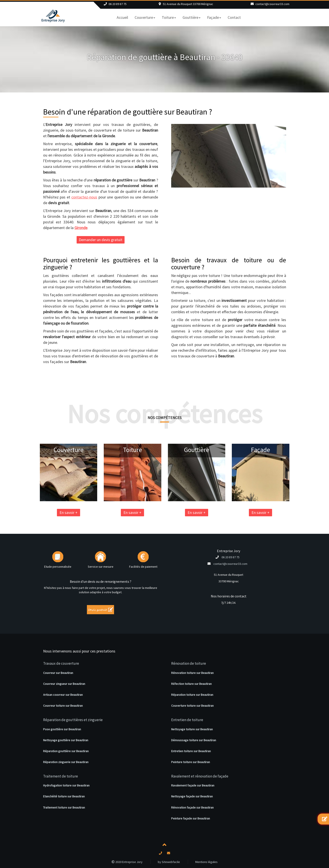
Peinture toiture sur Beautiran (191, 762)
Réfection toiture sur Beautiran (191, 684)
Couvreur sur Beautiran (58, 673)
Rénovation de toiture (189, 663)
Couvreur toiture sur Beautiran (63, 706)
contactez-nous (84, 197)
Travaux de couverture (61, 663)
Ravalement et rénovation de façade (200, 776)
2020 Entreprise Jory (127, 862)
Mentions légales (206, 862)
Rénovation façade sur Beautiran (192, 807)
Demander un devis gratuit (101, 240)
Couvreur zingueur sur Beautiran (64, 684)
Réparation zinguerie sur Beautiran (66, 762)
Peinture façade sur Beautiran (191, 818)
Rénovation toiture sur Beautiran (192, 673)
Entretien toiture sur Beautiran (191, 751)
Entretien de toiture (187, 720)
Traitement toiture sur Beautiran (64, 807)
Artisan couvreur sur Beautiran (63, 695)
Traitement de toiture (61, 776)
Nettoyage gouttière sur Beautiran (66, 740)
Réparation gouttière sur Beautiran (66, 751)
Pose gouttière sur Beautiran (62, 729)
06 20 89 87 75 (118, 4)
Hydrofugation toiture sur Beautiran (66, 785)
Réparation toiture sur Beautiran (192, 695)
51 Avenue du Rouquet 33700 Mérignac (188, 4)
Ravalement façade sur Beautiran (193, 785)
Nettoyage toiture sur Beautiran (192, 729)
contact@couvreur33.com (272, 4)
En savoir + (28, 512)
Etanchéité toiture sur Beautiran (64, 796)
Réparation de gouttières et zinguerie (73, 720)
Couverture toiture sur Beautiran (192, 706)
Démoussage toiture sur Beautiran (194, 740)
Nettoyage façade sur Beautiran (192, 796)
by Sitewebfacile (169, 862)
